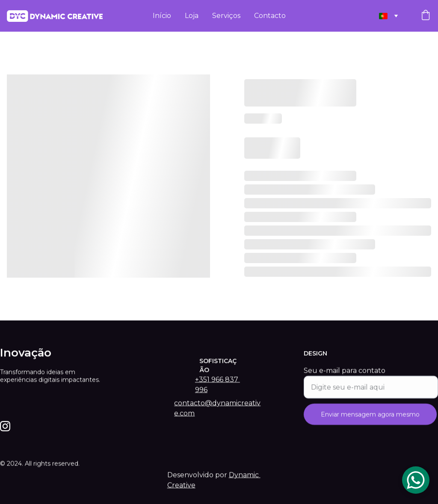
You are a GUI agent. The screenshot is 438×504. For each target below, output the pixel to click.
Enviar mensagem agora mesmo (370, 421)
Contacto (270, 16)
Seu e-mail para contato (345, 377)
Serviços (226, 16)
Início (162, 16)
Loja (192, 16)
